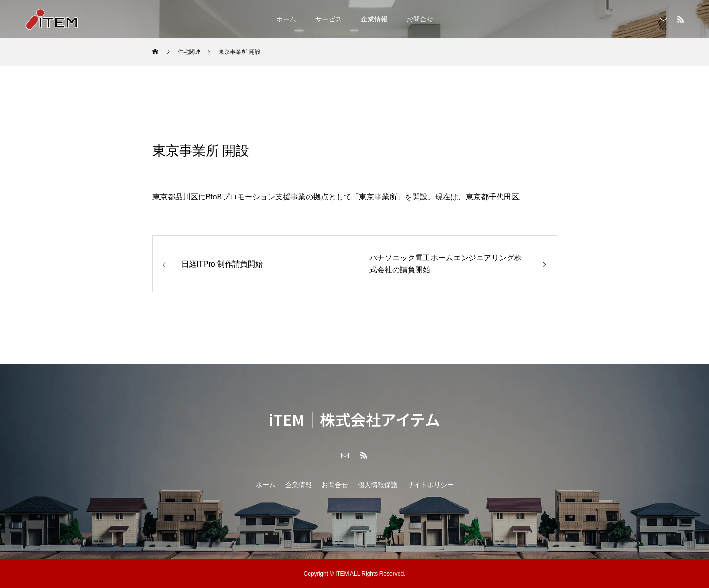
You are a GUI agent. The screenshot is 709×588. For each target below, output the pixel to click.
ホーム (286, 19)
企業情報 (374, 19)
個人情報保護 (378, 485)
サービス (329, 19)
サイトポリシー (430, 485)
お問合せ (420, 19)
